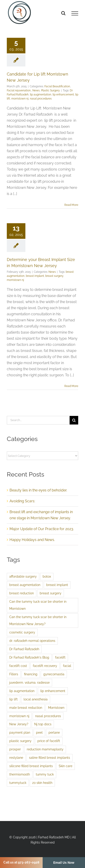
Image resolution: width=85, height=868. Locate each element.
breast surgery (54, 276)
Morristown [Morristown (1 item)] (56, 708)
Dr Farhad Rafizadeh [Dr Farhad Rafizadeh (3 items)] (24, 649)
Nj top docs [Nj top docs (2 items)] (43, 724)
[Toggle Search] (63, 13)
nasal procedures (41, 99)
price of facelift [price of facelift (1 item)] (49, 741)
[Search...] (38, 420)
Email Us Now (64, 863)
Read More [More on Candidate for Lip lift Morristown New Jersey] (71, 205)
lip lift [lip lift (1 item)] (13, 699)
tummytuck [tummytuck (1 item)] (18, 783)
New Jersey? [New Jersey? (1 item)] (19, 724)
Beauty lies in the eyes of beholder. (38, 490)
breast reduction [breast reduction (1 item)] (22, 593)
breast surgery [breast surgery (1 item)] (51, 593)
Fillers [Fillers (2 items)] (14, 674)
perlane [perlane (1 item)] (54, 732)
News (36, 90)
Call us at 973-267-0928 (21, 862)
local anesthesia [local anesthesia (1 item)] (36, 699)
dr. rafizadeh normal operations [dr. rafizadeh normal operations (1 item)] (32, 641)
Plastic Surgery (50, 90)
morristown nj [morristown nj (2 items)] (19, 716)
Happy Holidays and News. (32, 540)
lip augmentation (41, 95)
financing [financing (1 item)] (31, 674)
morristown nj (20, 99)
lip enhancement (63, 95)
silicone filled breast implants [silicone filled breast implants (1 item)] (31, 766)
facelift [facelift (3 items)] (60, 657)
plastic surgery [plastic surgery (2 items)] (20, 741)
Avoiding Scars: (22, 501)
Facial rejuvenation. (19, 90)
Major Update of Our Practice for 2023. (42, 529)
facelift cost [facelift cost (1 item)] (18, 666)
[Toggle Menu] (75, 13)
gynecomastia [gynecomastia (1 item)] (54, 674)
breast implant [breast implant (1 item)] (57, 585)
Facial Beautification (57, 86)
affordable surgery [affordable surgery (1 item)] (23, 576)
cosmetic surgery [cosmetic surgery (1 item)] (22, 632)
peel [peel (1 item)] (39, 732)
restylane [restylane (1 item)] (16, 758)
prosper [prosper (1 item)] (15, 749)
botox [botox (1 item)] (47, 576)
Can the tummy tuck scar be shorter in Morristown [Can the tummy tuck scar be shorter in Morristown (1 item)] (38, 605)
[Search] (74, 420)
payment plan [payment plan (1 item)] (20, 732)
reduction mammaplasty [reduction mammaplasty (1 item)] (45, 749)
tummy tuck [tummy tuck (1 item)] (45, 774)
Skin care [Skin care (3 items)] (66, 766)
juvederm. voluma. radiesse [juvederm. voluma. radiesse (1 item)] (29, 682)
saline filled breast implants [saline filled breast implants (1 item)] (50, 758)
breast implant (35, 276)
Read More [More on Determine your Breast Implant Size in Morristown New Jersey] (71, 386)
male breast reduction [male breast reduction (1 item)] (26, 708)
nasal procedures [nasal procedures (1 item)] (48, 716)
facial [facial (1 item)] (67, 666)
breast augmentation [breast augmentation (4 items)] (25, 585)
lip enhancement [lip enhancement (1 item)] (53, 691)
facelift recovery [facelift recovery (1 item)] (45, 666)
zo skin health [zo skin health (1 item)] (42, 783)
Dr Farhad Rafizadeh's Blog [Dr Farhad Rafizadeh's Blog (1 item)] (29, 657)
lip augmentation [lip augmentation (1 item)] (22, 691)
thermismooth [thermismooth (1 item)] (20, 774)
